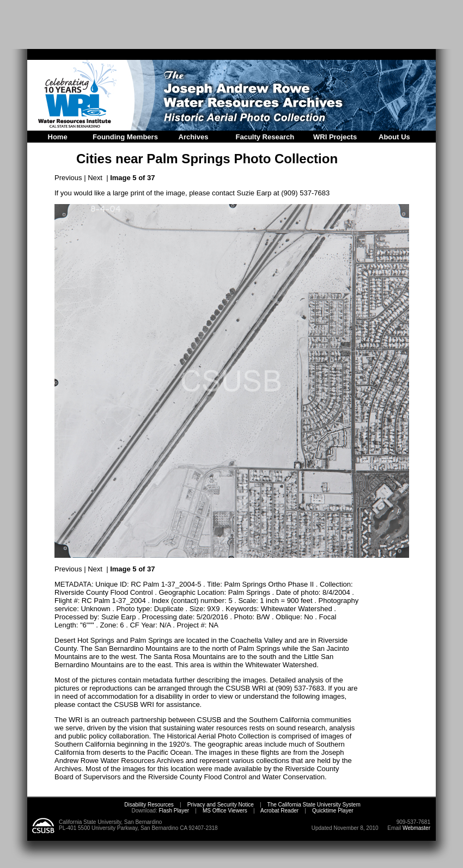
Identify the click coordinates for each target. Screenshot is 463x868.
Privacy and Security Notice (221, 805)
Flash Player (173, 811)
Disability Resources (149, 805)
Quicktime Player (333, 811)
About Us (394, 137)
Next (95, 178)
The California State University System (314, 805)
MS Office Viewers (225, 811)
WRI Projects (335, 137)
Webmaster (416, 828)
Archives (194, 137)
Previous (68, 178)
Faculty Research (265, 137)
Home (58, 137)
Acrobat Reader (279, 811)
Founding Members (125, 137)
